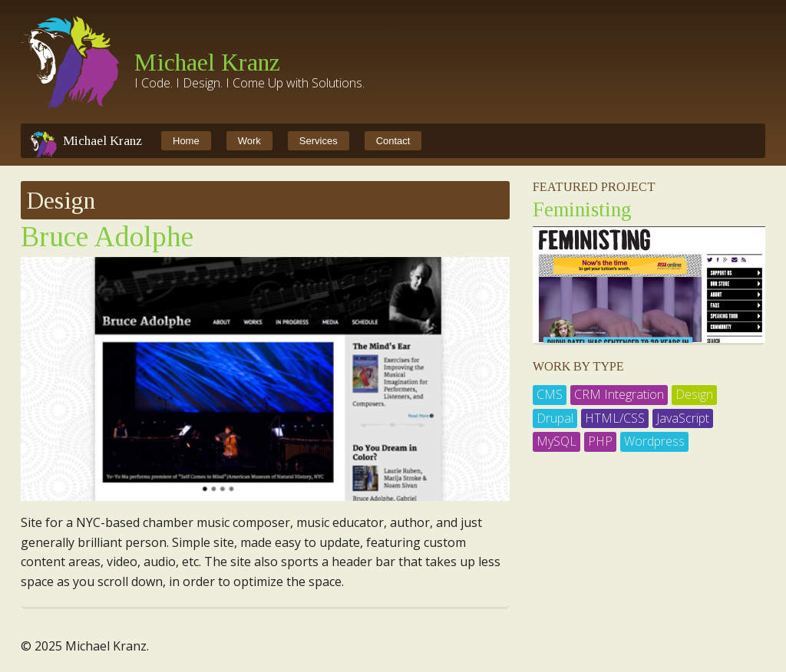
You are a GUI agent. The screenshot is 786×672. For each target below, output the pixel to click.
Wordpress (654, 441)
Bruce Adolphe (107, 237)
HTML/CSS (615, 418)
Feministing (582, 209)
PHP (600, 441)
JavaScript (683, 418)
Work (249, 141)
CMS (550, 394)
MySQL (556, 441)
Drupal (555, 418)
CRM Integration (619, 394)
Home (186, 141)
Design (694, 394)
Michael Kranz (207, 62)
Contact (393, 141)
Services (319, 141)
